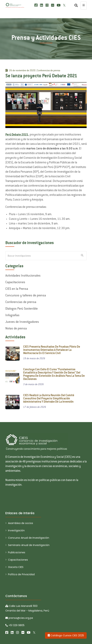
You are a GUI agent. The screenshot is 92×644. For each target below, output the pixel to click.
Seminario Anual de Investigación (29, 545)
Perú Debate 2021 (17, 135)
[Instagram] (47, 5)
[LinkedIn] (42, 5)
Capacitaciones (15, 282)
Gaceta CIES (16, 567)
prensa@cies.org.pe (19, 618)
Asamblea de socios (21, 523)
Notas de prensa (16, 329)
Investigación (16, 530)
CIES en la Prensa (17, 289)
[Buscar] (75, 6)
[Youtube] (59, 5)
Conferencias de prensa (21, 302)
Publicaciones (17, 552)
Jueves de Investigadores (22, 322)
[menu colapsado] (84, 6)
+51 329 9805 (15, 625)
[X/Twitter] (64, 5)
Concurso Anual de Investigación (29, 538)
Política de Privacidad (21, 574)
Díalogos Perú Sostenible (22, 309)
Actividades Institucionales (23, 276)
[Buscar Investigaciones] (82, 256)
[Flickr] (53, 5)
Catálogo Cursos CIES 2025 (66, 635)
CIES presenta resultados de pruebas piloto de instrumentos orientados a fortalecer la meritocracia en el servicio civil (52, 350)
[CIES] (15, 5)
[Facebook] (36, 5)
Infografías (12, 315)
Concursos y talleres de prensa (26, 296)
